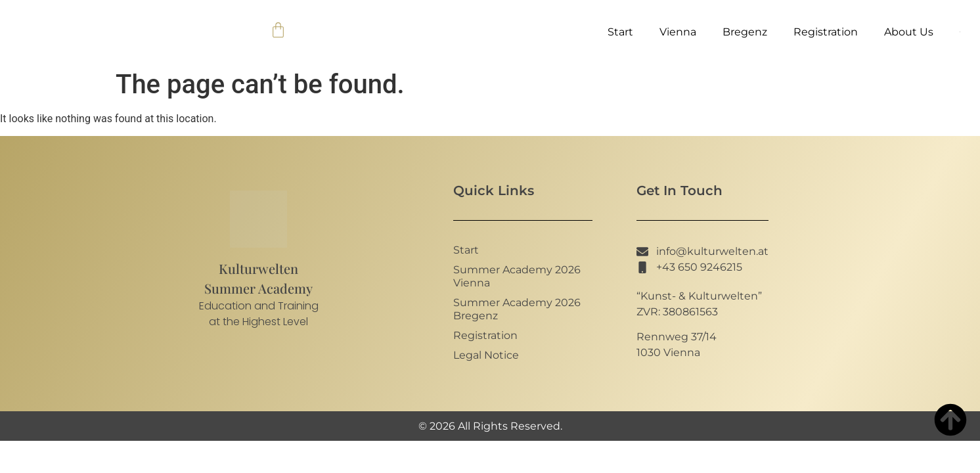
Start (620, 32)
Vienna (678, 32)
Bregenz (745, 32)
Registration (826, 32)
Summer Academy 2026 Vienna (517, 276)
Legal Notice (486, 355)
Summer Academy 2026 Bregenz (517, 309)
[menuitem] (960, 32)
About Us (909, 32)
